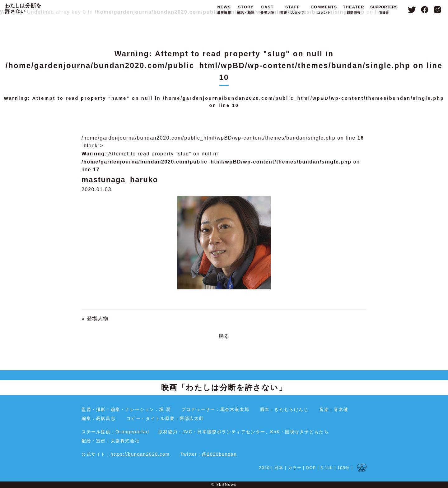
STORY (246, 10)
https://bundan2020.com (140, 454)
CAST (267, 10)
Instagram (438, 10)
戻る (224, 336)
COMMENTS (324, 10)
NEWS (224, 10)
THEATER (353, 10)
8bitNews (226, 484)
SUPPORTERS (384, 10)
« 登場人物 (95, 318)
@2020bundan (219, 454)
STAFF (293, 10)
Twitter (412, 10)
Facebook (425, 10)
